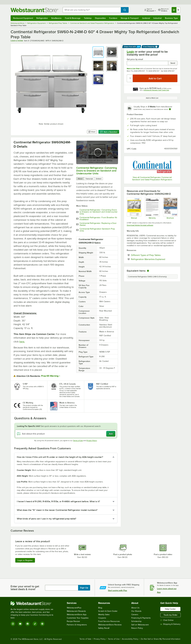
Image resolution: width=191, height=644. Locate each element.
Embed (99, 179)
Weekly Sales (104, 615)
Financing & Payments (141, 618)
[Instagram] (13, 624)
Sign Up (84, 588)
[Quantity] (130, 78)
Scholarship (136, 621)
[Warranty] (152, 208)
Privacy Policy (92, 441)
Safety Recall (104, 628)
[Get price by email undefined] (147, 63)
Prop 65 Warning (50, 376)
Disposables (100, 18)
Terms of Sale (85, 639)
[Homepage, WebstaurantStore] (34, 10)
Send (173, 63)
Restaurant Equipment (23, 18)
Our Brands (136, 611)
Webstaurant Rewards (76, 611)
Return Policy (137, 628)
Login (130, 52)
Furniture (113, 18)
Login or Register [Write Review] (25, 560)
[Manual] (134, 208)
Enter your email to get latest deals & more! (25, 588)
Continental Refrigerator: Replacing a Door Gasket (98, 224)
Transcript (89, 179)
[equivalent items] (148, 271)
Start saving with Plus (118, 590)
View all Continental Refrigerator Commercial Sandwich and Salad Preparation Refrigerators (152, 178)
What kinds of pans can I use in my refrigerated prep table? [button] (46, 519)
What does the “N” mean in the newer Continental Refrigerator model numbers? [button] (57, 510)
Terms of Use (78, 441)
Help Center (170, 609)
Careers (135, 615)
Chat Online (167, 620)
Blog (100, 608)
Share (92, 132)
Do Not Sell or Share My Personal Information (161, 639)
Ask (111, 434)
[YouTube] (20, 624)
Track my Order (170, 615)
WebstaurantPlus (74, 608)
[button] (98, 52)
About (80, 179)
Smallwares (56, 18)
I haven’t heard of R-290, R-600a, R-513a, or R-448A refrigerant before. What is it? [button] (58, 501)
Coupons (102, 618)
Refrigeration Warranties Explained (154, 259)
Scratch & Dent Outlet (108, 611)
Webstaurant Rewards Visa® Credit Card (156, 90)
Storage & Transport (130, 18)
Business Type (171, 18)
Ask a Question (109, 132)
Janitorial (146, 18)
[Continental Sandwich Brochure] (170, 208)
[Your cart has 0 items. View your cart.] (176, 10)
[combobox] (92, 10)
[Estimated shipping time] (170, 109)
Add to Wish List (152, 98)
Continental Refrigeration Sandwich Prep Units (97, 230)
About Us (135, 608)
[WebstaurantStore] (34, 603)
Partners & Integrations (77, 625)
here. (22, 342)
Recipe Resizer (73, 621)
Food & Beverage (73, 18)
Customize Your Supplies (78, 618)
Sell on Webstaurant (140, 625)
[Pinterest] (42, 624)
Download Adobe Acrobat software (140, 225)
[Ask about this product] (66, 434)
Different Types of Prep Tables (154, 255)
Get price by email (135, 59)
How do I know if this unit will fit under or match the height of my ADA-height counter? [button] (60, 457)
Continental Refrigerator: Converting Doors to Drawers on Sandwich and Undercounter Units (97, 171)
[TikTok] (35, 624)
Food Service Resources (109, 621)
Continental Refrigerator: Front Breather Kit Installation (98, 219)
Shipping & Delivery (170, 624)
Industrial (157, 18)
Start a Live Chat (133, 69)
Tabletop (88, 18)
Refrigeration (42, 18)
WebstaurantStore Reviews (110, 625)
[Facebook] (28, 624)
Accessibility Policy (130, 639)
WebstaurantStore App (77, 615)
